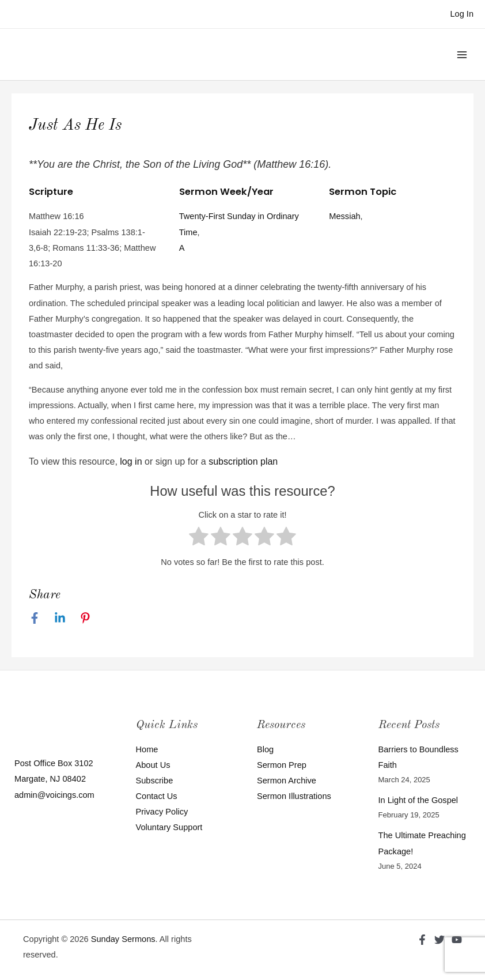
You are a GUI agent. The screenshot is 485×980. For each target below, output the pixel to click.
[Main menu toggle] (462, 54)
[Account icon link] (462, 14)
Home (147, 749)
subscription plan (243, 461)
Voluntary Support (169, 827)
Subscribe (155, 781)
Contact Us (157, 796)
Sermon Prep (282, 765)
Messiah (344, 216)
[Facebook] (35, 618)
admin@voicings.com (54, 795)
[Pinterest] (85, 618)
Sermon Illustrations (294, 796)
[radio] (199, 539)
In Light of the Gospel (418, 800)
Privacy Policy (162, 812)
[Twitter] (439, 940)
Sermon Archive (287, 781)
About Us (153, 765)
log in (131, 461)
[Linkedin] (60, 618)
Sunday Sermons (123, 939)
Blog (265, 749)
